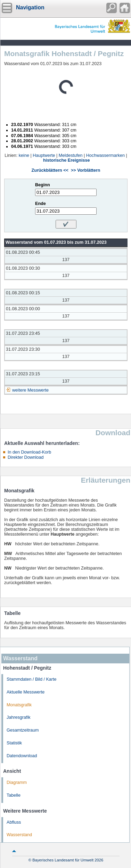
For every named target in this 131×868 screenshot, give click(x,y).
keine (24, 155)
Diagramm (17, 782)
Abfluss (14, 822)
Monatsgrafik (19, 705)
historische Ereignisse (66, 160)
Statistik (14, 743)
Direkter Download (26, 457)
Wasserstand (19, 835)
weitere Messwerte (30, 390)
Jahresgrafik (19, 717)
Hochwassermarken (105, 155)
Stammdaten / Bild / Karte (32, 679)
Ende (40, 204)
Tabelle (14, 795)
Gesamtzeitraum (23, 730)
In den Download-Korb (29, 452)
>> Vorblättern (85, 170)
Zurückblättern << (50, 170)
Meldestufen (71, 155)
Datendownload (22, 756)
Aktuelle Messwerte (26, 692)
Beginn (43, 185)
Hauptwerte (44, 155)
